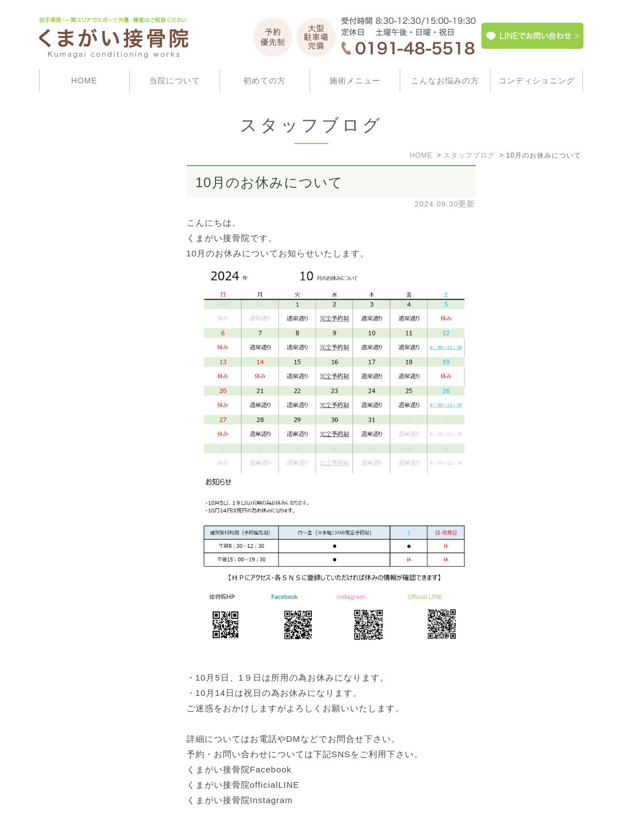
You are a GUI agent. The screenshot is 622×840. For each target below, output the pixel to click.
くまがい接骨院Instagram (240, 800)
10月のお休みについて (270, 182)
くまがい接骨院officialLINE (243, 785)
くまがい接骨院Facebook (239, 769)
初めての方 (265, 81)
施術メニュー (355, 81)
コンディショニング (537, 81)
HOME (84, 81)
